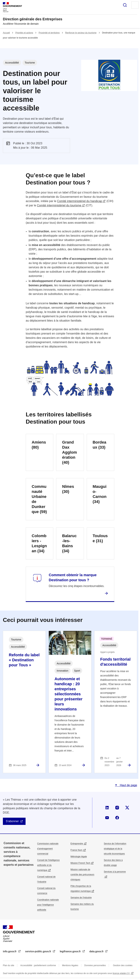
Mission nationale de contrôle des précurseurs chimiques (82, 875)
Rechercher (125, 5)
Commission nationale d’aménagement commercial (48, 849)
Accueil (6, 33)
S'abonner (12, 821)
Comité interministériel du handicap (80, 201)
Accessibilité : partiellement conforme (38, 965)
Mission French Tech (80, 863)
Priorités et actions (24, 33)
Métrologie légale (79, 857)
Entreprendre (77, 844)
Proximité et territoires (49, 33)
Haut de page (128, 785)
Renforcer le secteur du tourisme (81, 33)
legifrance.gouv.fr (71, 951)
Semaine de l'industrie (81, 898)
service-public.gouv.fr (39, 951)
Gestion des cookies (123, 965)
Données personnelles (95, 965)
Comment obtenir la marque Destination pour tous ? (73, 577)
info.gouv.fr (10, 951)
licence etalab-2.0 (121, 973)
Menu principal (135, 5)
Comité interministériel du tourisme (59, 205)
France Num (76, 850)
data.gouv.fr (97, 951)
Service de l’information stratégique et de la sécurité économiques (115, 849)
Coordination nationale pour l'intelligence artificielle (48, 905)
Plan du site (9, 965)
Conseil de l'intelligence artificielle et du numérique (48, 865)
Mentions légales (70, 965)
